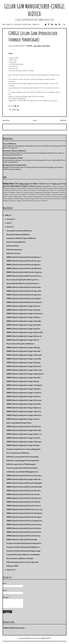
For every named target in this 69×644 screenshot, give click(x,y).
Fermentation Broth (33, 188)
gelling (39, 186)
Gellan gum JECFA (12, 566)
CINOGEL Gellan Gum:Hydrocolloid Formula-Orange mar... (25, 272)
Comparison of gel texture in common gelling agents (24, 449)
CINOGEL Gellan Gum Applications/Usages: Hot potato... (24, 325)
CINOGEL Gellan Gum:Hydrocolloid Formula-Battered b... (24, 268)
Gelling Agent (24, 184)
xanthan (44, 201)
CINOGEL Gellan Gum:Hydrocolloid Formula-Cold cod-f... (24, 427)
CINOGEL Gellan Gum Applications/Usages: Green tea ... (24, 306)
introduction (47, 197)
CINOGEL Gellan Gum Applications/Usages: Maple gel (23, 347)
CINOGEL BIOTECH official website (14, 628)
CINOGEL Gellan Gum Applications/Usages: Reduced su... (25, 415)
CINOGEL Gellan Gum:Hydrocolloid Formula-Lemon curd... (25, 509)
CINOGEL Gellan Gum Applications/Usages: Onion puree (24, 400)
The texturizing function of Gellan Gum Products (22, 468)
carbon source (14, 194)
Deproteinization (22, 188)
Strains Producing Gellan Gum (16, 242)
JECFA (52, 190)
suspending (25, 201)
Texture (63, 192)
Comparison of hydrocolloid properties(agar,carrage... (24, 551)
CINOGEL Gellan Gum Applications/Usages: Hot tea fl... (24, 438)
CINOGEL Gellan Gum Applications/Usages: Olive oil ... (23, 340)
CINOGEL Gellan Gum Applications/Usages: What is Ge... (24, 479)
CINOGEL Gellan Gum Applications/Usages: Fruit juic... (23, 419)
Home (4, 24)
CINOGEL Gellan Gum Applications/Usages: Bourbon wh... (25, 336)
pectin (43, 199)
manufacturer (47, 186)
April (9, 223)
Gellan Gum (17, 24)
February (10, 570)
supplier (19, 201)
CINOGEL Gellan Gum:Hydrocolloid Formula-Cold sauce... (24, 498)
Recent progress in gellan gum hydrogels (20, 558)
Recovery (5, 192)
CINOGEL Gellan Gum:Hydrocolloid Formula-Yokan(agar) (33, 36)
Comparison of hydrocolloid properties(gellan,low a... (24, 547)
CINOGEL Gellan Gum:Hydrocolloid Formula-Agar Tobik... (24, 291)
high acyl (56, 184)
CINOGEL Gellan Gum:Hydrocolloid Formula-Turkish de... (24, 532)
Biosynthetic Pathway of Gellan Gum (15, 151)
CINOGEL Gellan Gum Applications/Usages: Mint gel (23, 381)
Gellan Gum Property (30, 190)
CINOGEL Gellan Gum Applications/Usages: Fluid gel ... (24, 445)
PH (56, 190)
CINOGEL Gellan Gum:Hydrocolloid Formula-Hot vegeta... (24, 517)
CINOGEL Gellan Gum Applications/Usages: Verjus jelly (24, 321)
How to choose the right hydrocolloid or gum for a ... (23, 280)
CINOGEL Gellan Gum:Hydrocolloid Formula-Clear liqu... (24, 536)
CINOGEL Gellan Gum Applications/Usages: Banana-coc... (25, 434)
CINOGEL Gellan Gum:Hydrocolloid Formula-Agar (22, 539)
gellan (39, 46)
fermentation (32, 194)
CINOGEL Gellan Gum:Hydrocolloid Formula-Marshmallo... (25, 487)
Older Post (63, 120)
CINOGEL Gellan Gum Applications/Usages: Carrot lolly (24, 359)
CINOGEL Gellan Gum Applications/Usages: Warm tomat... (25, 370)
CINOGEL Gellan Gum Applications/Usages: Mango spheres (25, 374)
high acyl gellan (28, 197)
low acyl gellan (56, 197)
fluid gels (48, 194)
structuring (12, 201)
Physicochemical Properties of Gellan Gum (20, 344)
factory (32, 186)
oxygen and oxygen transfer (32, 199)
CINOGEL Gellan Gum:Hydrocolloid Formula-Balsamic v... (24, 257)
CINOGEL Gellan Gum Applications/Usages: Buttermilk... (24, 366)
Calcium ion (62, 186)
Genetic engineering (43, 190)
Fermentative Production (46, 188)
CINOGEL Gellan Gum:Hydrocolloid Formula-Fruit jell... (23, 494)
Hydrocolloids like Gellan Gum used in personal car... (23, 283)
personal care (50, 199)
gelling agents (18, 197)
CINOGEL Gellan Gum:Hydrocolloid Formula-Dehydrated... (25, 513)
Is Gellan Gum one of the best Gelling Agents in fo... (23, 472)
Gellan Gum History (17, 190)
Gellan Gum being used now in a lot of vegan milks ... (23, 562)
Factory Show (27, 24)
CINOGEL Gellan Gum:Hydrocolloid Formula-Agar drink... (24, 295)
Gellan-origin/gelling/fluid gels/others (19, 423)
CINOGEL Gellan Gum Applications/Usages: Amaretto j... (24, 396)
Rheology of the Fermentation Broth (15, 165)
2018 (7, 215)
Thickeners (6, 194)
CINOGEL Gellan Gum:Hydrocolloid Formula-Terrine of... (24, 506)
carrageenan (23, 194)
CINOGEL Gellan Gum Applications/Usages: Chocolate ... (24, 351)
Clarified (5, 188)
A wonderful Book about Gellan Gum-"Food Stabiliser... (24, 555)
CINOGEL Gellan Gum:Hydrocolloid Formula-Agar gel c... (24, 265)
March (9, 227)
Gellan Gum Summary (13, 253)
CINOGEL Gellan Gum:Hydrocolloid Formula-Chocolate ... (24, 287)
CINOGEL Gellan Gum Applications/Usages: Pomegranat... (25, 385)
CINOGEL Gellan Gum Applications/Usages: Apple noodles (25, 332)
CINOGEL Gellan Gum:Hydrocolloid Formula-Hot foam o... (24, 276)
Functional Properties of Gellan (13, 158)
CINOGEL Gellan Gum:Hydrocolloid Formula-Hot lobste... (24, 528)
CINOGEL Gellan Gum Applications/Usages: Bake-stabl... (24, 430)
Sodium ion (19, 192)
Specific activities (29, 192)
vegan (39, 201)
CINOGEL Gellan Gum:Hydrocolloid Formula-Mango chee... (25, 521)
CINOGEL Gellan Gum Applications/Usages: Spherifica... (24, 389)
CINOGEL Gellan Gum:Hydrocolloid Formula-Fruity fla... (24, 502)
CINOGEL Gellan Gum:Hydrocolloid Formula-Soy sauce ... (24, 261)
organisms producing (13, 199)
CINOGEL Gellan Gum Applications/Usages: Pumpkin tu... (24, 393)
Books (55, 186)
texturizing (33, 201)
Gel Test (56, 188)
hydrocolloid (46, 46)
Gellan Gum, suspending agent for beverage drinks (23, 460)
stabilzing (5, 201)
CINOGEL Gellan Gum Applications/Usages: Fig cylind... (24, 310)
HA (42, 184)
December (10, 219)
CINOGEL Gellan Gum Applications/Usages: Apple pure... (24, 408)
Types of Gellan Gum (9, 144)
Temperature (55, 192)
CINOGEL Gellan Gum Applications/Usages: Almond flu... (24, 404)
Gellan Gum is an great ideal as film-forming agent (23, 457)
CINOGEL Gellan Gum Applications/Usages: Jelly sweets (24, 355)
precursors (58, 199)
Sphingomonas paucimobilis (43, 192)
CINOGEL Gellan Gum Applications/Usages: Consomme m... (25, 314)
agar (35, 46)
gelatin (10, 197)
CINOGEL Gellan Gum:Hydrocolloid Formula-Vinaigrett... (24, 298)
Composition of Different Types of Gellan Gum (21, 238)
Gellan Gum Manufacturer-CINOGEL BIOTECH (34, 10)
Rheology (12, 192)
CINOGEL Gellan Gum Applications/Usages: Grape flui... (24, 329)
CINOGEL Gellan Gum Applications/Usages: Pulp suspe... (24, 442)
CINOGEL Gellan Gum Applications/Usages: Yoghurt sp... (24, 411)
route (63, 199)
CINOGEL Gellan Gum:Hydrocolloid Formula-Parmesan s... (25, 476)
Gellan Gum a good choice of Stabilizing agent (21, 464)
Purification (62, 190)
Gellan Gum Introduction (14, 250)
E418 (35, 184)
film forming (41, 194)
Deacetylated (12, 188)
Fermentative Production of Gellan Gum (19, 231)
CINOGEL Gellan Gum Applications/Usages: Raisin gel (23, 363)
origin (22, 199)
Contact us (36, 24)
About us (10, 24)
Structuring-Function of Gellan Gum (18, 453)
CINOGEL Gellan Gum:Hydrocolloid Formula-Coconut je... (24, 524)
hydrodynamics (38, 197)
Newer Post (6, 120)
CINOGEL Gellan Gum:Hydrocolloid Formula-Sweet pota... (25, 302)
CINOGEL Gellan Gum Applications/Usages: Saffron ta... (24, 317)
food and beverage (58, 194)
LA (48, 184)
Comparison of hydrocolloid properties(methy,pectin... (24, 543)
